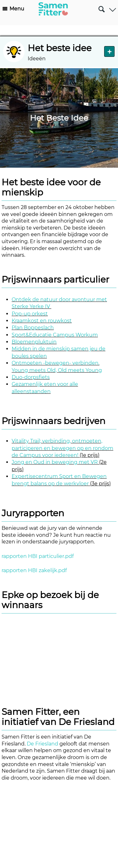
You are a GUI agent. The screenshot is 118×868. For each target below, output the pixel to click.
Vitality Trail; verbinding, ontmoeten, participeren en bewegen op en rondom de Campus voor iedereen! (62, 448)
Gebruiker (112, 8)
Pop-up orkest (30, 314)
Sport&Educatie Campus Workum (55, 335)
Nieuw (109, 51)
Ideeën (37, 59)
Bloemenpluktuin (34, 342)
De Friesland (42, 744)
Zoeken (101, 7)
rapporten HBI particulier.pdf (38, 556)
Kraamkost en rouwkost (42, 321)
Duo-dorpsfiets (31, 377)
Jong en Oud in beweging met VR (55, 462)
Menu (17, 9)
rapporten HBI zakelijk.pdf (34, 570)
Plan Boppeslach (33, 328)
